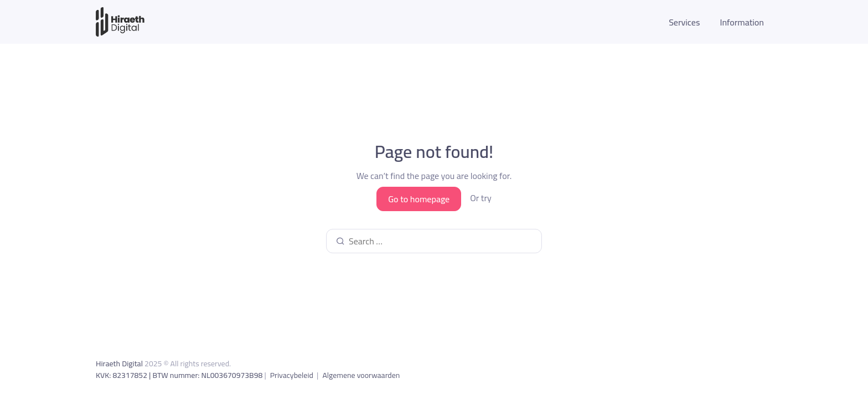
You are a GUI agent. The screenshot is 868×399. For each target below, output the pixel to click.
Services (684, 22)
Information (742, 22)
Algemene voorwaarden (361, 375)
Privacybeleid (293, 375)
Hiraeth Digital (119, 364)
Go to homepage (419, 199)
